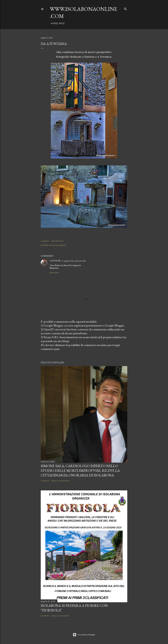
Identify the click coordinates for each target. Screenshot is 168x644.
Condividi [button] (45, 241)
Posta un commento (60, 481)
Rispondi (54, 273)
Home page (58, 23)
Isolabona (62, 245)
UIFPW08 (55, 261)
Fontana (53, 245)
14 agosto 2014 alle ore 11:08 (74, 261)
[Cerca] (125, 8)
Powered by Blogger (84, 635)
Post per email (57, 241)
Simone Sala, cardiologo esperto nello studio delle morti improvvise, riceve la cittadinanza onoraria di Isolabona (80, 470)
